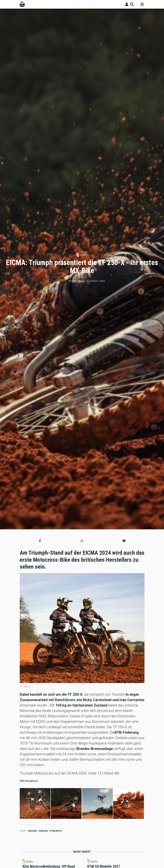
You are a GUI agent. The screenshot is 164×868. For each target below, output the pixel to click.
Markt (83, 255)
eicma (33, 831)
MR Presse (78, 281)
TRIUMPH (56, 831)
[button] (40, 541)
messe (44, 831)
